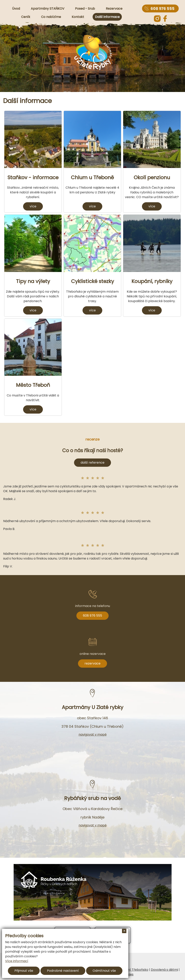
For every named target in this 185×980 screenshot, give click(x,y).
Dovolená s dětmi (164, 970)
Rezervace (114, 9)
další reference (92, 463)
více (33, 206)
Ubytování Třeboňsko (131, 970)
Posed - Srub (85, 9)
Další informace (107, 17)
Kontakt (78, 17)
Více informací (17, 961)
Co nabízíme (51, 17)
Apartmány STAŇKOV (48, 9)
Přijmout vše (24, 971)
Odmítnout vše (104, 971)
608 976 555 (92, 616)
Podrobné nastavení (63, 971)
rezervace (92, 663)
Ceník (26, 17)
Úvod (16, 9)
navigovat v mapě (93, 735)
